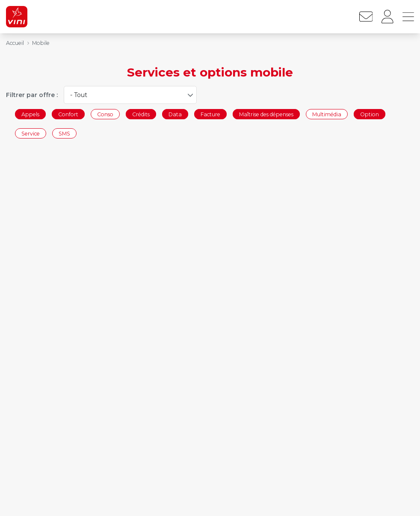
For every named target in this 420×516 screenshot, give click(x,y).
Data (175, 114)
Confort (68, 114)
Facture (210, 114)
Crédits (141, 114)
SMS (64, 134)
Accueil (15, 43)
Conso (105, 114)
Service (31, 134)
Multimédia (327, 114)
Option (370, 114)
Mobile (41, 43)
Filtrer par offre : (32, 95)
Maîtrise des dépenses (266, 114)
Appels (30, 114)
